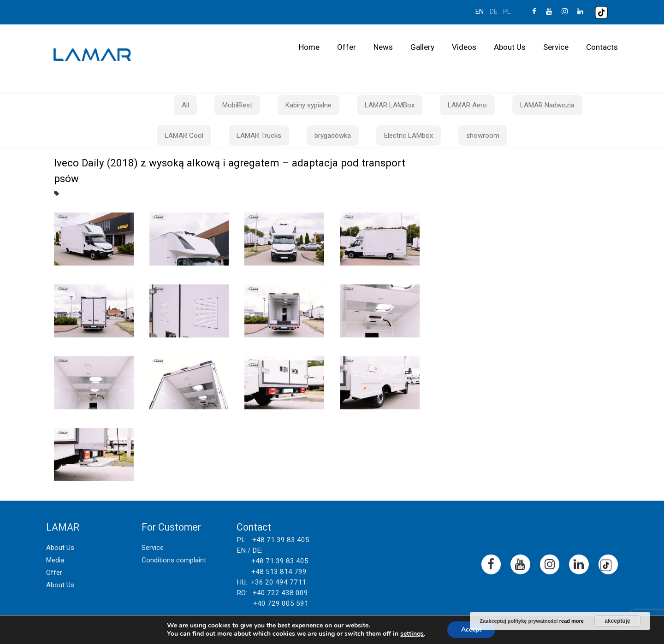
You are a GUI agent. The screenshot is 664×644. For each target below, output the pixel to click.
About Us (510, 47)
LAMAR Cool (184, 136)
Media (55, 560)
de (494, 12)
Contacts (602, 47)
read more (572, 621)
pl (507, 12)
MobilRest (237, 105)
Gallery (422, 47)
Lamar (92, 55)
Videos (464, 47)
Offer (347, 47)
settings (412, 634)
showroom (483, 136)
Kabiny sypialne (308, 105)
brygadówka (333, 136)
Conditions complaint (174, 560)
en (480, 12)
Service (556, 47)
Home (309, 47)
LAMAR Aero (467, 105)
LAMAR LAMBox (390, 105)
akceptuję (617, 621)
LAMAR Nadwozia (547, 105)
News (383, 47)
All (185, 105)
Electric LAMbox (409, 136)
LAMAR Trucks (259, 136)
